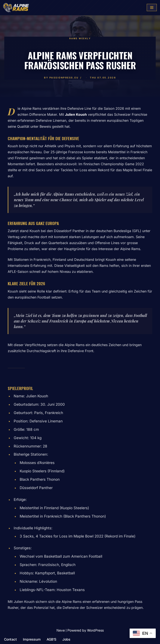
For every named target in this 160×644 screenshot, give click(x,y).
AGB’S (51, 639)
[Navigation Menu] (152, 8)
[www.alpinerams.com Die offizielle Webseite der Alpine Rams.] (16, 8)
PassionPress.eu (64, 78)
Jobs (66, 639)
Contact (10, 639)
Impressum (32, 639)
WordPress (95, 630)
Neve (61, 630)
